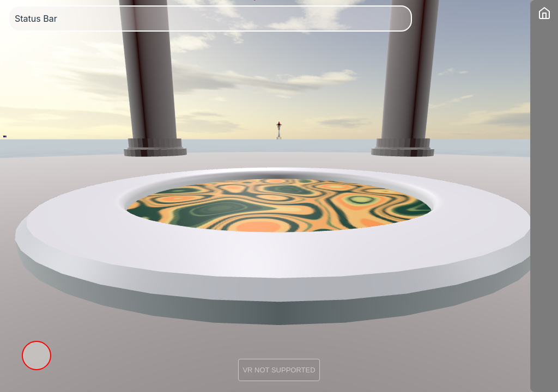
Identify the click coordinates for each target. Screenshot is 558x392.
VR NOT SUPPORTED (279, 370)
